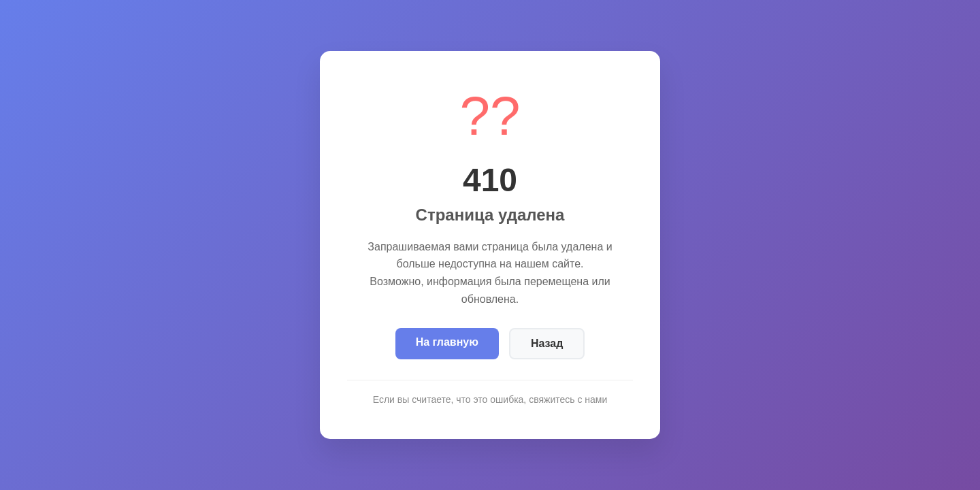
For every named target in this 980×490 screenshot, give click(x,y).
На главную (447, 342)
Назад (547, 343)
